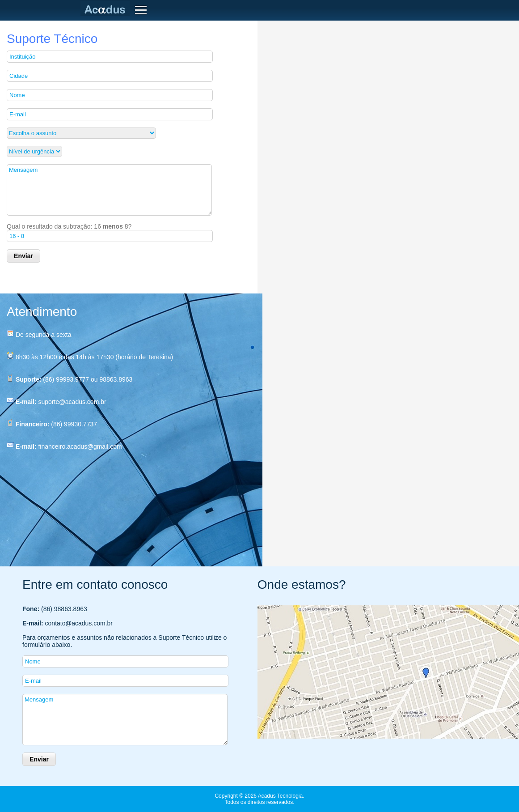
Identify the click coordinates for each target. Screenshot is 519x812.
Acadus (107, 9)
